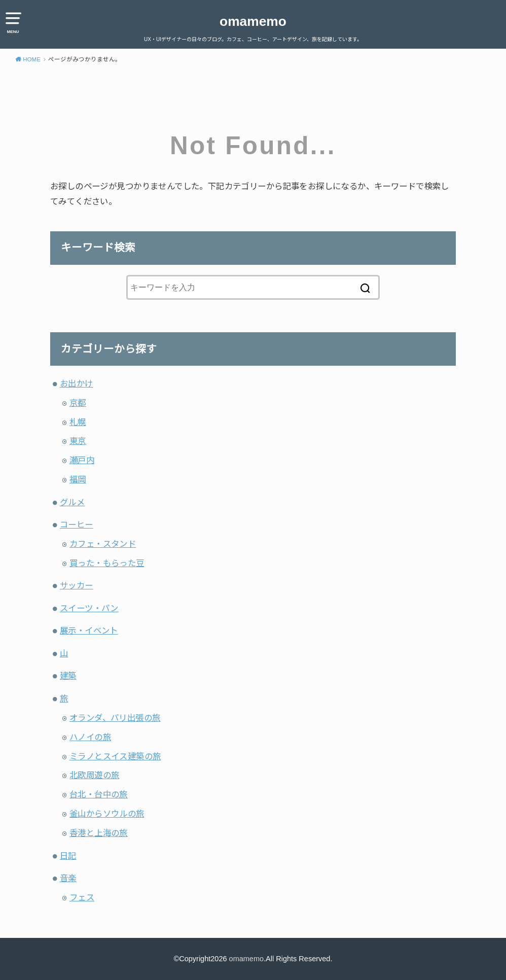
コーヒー (77, 524)
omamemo (253, 21)
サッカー (77, 585)
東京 (78, 441)
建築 (68, 676)
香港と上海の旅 (99, 833)
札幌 (78, 422)
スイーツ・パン (89, 608)
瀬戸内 (82, 460)
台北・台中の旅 (99, 794)
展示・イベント (89, 631)
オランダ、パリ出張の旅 (115, 718)
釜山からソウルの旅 (107, 814)
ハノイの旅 (90, 737)
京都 (78, 403)
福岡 (78, 479)
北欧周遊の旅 (94, 775)
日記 (68, 856)
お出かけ (77, 383)
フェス (82, 897)
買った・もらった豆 (107, 563)
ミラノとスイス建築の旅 (115, 756)
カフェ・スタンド (103, 544)
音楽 (68, 878)
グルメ (72, 502)
